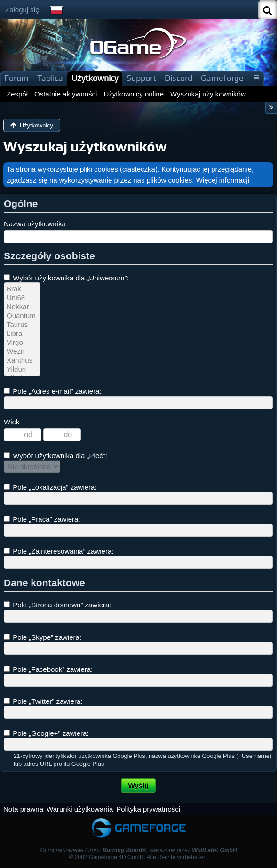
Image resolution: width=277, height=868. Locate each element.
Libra (22, 334)
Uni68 (22, 298)
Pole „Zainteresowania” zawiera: (59, 551)
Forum (16, 78)
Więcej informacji (223, 180)
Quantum (22, 316)
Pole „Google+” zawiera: (46, 733)
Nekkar (22, 307)
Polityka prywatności (148, 809)
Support (141, 78)
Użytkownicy (95, 78)
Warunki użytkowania (80, 809)
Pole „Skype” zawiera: (43, 637)
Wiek (12, 422)
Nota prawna (23, 809)
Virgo (22, 343)
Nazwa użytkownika (35, 224)
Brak (22, 289)
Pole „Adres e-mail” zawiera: (53, 391)
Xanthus (22, 361)
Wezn (22, 352)
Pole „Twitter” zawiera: (43, 701)
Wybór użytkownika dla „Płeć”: (55, 456)
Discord (178, 78)
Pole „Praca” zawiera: (42, 519)
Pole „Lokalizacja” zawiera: (50, 487)
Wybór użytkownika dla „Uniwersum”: (66, 278)
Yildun (22, 370)
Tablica (50, 78)
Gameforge (222, 78)
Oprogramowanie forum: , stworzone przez (138, 850)
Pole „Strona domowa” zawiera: (57, 605)
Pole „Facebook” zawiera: (48, 669)
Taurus (22, 325)
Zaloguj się (22, 10)
